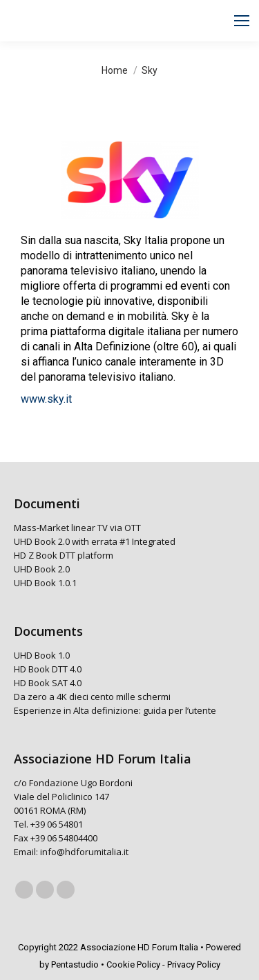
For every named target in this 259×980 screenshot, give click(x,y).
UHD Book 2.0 (42, 569)
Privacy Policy (194, 964)
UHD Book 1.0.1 (45, 583)
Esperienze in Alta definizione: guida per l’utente (115, 710)
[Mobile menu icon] (242, 21)
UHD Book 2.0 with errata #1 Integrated (95, 541)
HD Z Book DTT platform (64, 555)
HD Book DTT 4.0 (48, 669)
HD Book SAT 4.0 (48, 683)
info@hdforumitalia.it (84, 852)
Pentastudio (75, 964)
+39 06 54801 (57, 824)
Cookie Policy (133, 964)
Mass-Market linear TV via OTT (77, 528)
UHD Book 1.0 (42, 655)
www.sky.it (46, 399)
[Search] (114, 21)
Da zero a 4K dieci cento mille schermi (92, 697)
